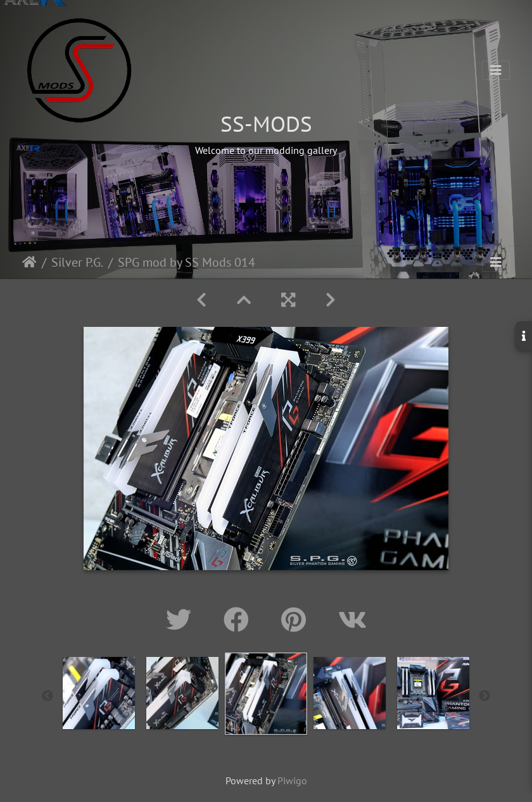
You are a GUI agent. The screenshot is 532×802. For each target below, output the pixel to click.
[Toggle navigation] (496, 70)
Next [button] (484, 696)
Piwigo (292, 780)
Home (29, 262)
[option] (99, 693)
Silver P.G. (77, 262)
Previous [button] (47, 696)
